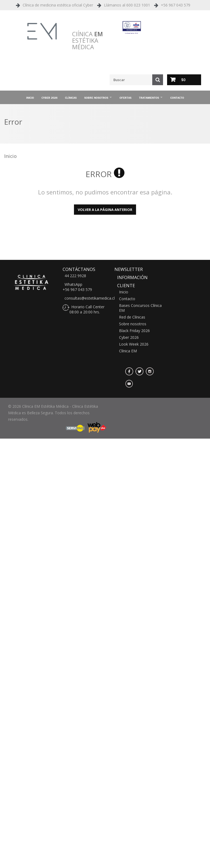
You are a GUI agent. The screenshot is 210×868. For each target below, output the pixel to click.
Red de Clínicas (132, 317)
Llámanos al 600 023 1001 (127, 5)
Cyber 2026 (50, 98)
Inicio (30, 98)
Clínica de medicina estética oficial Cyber (58, 5)
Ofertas (126, 98)
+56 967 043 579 (176, 5)
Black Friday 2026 (134, 331)
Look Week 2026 (134, 344)
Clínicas (71, 98)
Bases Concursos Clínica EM (140, 308)
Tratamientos (149, 98)
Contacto (177, 98)
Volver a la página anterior (105, 210)
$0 (183, 80)
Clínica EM (128, 351)
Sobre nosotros (96, 98)
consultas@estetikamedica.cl (90, 298)
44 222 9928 (75, 276)
